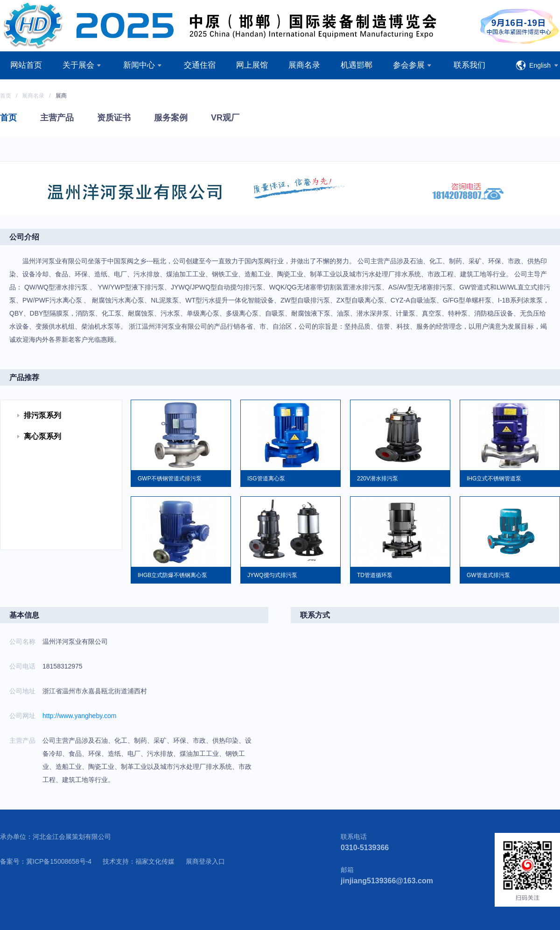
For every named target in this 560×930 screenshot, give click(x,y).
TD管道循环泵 (375, 575)
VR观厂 (225, 118)
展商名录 (33, 96)
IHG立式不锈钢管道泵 (494, 479)
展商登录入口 (205, 861)
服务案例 (171, 118)
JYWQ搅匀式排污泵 (272, 575)
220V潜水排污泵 (378, 479)
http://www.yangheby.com (79, 716)
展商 (61, 96)
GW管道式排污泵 (488, 575)
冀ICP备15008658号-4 (59, 861)
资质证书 (114, 118)
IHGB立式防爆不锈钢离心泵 (172, 575)
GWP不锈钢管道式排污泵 (170, 479)
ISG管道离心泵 (266, 479)
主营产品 (57, 118)
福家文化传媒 (155, 861)
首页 (6, 96)
